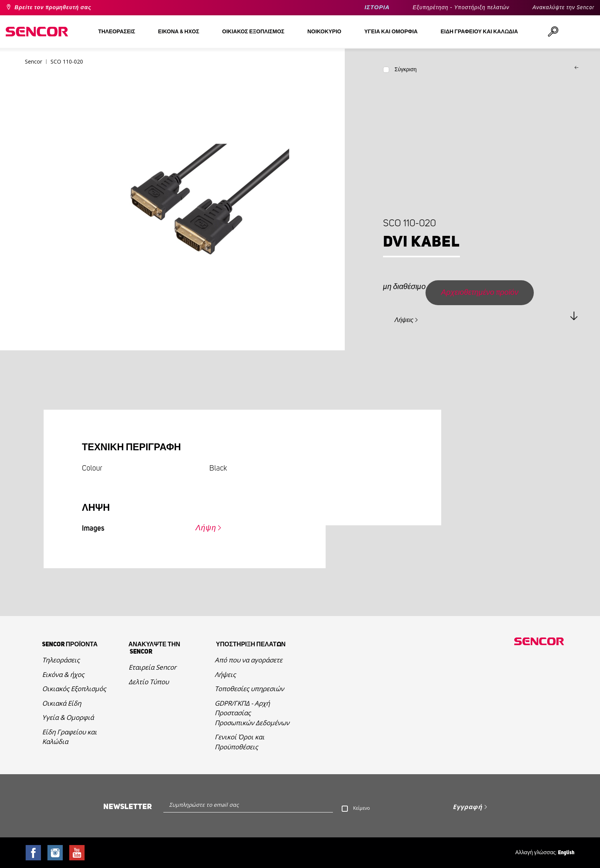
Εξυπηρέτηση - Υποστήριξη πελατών (461, 8)
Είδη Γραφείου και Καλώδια (69, 737)
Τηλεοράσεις (61, 660)
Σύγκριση (406, 70)
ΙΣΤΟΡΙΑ (377, 7)
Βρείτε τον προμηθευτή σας (53, 8)
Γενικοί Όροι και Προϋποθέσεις (240, 742)
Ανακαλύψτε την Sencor (563, 8)
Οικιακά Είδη (62, 703)
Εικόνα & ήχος (63, 674)
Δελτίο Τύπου (149, 682)
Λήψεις (404, 320)
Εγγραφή (468, 807)
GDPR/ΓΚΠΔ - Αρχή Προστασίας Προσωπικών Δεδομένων (252, 713)
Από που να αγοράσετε (249, 660)
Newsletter (128, 807)
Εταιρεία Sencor (152, 667)
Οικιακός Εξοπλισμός (74, 689)
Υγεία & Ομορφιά (68, 717)
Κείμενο (362, 808)
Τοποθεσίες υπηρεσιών (249, 689)
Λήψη (206, 528)
